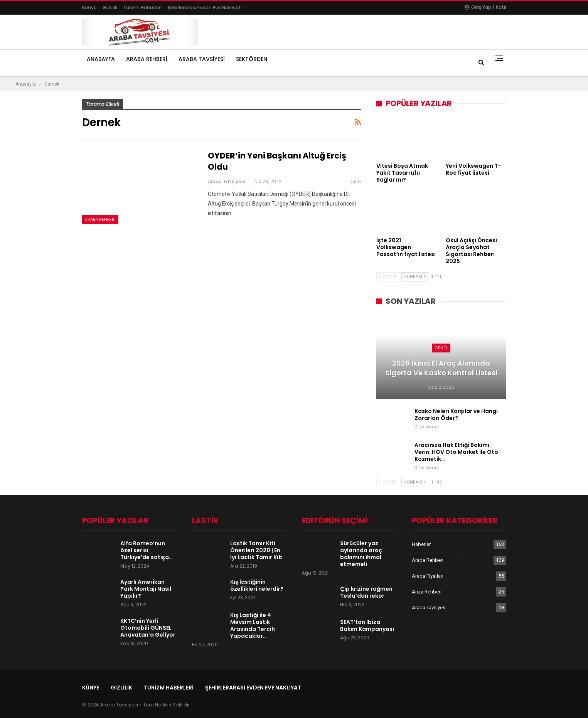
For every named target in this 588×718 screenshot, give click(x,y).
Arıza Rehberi (427, 592)
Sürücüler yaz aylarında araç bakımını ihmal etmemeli (361, 554)
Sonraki (415, 277)
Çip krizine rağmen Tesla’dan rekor (366, 592)
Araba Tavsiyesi (202, 59)
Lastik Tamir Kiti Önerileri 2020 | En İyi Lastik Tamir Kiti (256, 550)
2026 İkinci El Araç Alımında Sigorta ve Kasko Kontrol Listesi (441, 368)
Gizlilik (110, 8)
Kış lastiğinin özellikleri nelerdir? (257, 585)
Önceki (388, 277)
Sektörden (252, 59)
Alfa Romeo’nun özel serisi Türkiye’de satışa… (147, 550)
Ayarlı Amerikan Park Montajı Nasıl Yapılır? (146, 589)
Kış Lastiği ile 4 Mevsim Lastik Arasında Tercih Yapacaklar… (253, 625)
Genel (441, 348)
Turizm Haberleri (142, 8)
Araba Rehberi (147, 59)
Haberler (421, 544)
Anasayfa (101, 59)
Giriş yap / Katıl (485, 7)
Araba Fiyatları (428, 576)
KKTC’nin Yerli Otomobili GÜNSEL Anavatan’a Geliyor (148, 628)
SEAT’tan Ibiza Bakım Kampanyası (367, 625)
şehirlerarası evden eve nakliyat (204, 8)
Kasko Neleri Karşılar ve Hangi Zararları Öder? (456, 415)
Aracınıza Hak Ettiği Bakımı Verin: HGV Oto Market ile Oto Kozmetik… (456, 452)
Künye (89, 8)
